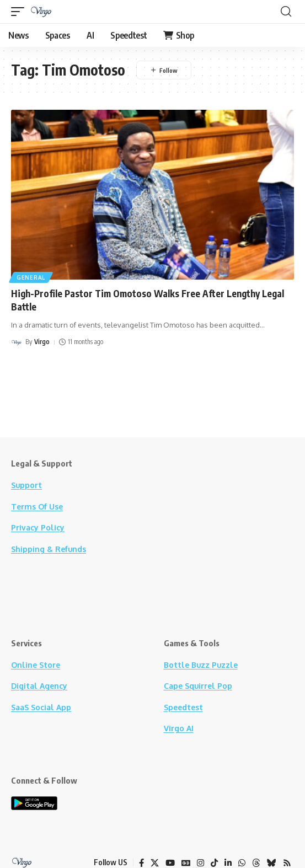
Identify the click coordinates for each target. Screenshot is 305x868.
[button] (20, 12)
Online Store (36, 665)
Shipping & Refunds (49, 549)
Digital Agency (39, 686)
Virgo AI (179, 728)
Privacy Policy (38, 527)
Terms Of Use (37, 507)
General (31, 277)
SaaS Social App (41, 707)
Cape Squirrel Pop (198, 686)
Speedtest (183, 707)
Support (26, 485)
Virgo (42, 342)
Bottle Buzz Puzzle (201, 665)
